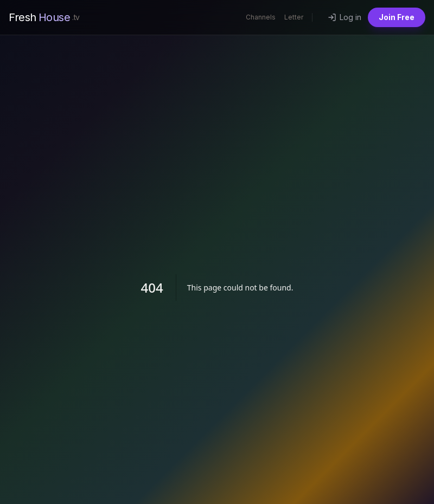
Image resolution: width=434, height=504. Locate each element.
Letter (294, 17)
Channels (261, 17)
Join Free (397, 17)
